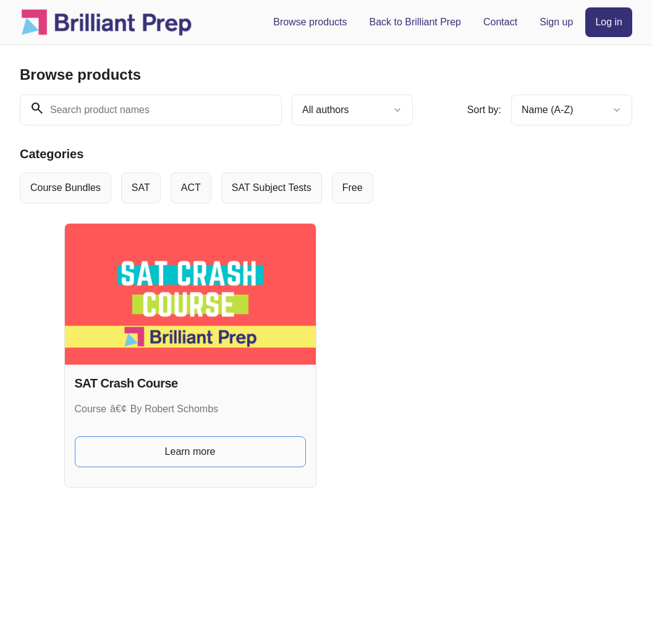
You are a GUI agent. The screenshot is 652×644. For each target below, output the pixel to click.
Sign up (556, 22)
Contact (500, 22)
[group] (326, 188)
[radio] (66, 188)
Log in (609, 22)
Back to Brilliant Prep (415, 22)
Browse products (310, 22)
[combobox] (352, 110)
